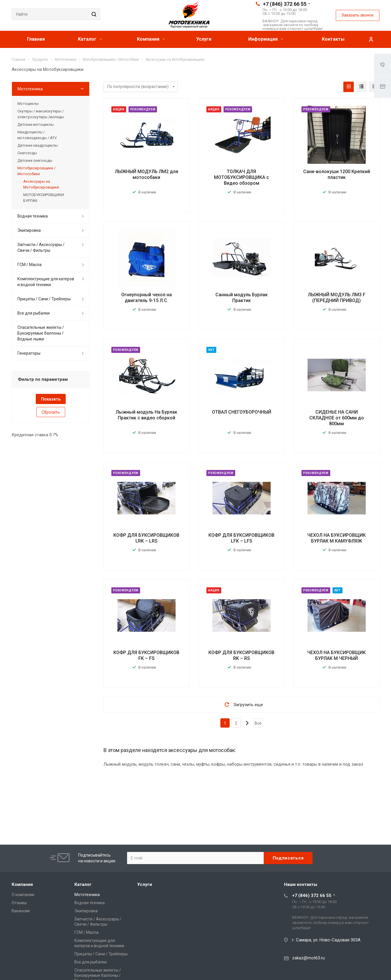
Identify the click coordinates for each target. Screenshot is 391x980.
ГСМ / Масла (30, 265)
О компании (23, 895)
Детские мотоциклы (36, 124)
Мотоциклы (28, 104)
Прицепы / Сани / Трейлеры (44, 299)
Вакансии (21, 911)
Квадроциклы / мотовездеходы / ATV (37, 135)
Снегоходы (27, 153)
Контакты (333, 39)
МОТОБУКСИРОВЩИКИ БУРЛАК (44, 198)
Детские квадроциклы (38, 145)
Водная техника (33, 216)
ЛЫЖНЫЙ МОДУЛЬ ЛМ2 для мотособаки (147, 174)
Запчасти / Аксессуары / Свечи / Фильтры (41, 247)
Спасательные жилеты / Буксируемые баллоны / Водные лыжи (41, 333)
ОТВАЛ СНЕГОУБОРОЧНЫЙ (242, 412)
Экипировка (29, 230)
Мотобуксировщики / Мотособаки (36, 171)
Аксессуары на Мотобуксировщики (41, 184)
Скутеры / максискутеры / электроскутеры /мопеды (41, 114)
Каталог (90, 39)
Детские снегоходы (35, 160)
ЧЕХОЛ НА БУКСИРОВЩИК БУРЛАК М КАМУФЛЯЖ (336, 538)
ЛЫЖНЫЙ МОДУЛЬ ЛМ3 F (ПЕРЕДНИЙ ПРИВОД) (337, 298)
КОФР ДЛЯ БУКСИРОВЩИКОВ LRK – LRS (146, 538)
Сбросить (51, 412)
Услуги (204, 39)
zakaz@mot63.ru (308, 958)
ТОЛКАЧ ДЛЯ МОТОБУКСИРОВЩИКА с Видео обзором (241, 177)
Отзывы (19, 903)
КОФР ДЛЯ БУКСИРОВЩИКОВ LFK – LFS (241, 538)
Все (258, 723)
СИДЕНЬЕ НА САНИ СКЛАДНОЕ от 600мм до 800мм (337, 418)
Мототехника (30, 89)
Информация (266, 39)
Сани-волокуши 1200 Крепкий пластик (337, 174)
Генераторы (29, 353)
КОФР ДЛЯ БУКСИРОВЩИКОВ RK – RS (241, 655)
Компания (151, 39)
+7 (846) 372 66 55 (285, 4)
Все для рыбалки (34, 313)
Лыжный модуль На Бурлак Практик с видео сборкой (147, 415)
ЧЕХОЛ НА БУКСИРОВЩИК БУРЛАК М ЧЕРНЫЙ (336, 655)
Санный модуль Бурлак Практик (242, 298)
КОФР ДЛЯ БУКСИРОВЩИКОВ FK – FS (146, 655)
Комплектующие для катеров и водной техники (46, 282)
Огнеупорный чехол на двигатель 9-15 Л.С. (147, 298)
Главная (36, 39)
